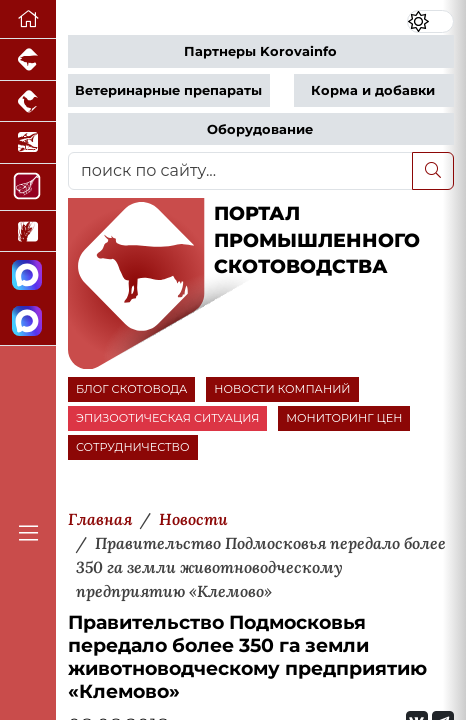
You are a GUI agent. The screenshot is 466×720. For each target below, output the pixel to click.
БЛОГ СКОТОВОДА (131, 389)
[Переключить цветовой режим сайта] (430, 22)
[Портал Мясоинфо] (28, 187)
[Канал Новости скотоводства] (28, 275)
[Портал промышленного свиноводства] (28, 60)
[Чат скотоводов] (28, 322)
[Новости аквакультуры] (28, 143)
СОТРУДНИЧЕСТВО (133, 447)
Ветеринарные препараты (168, 90)
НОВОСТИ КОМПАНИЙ (282, 389)
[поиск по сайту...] (240, 171)
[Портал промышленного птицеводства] (28, 102)
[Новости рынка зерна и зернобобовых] (28, 232)
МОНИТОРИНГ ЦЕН (344, 418)
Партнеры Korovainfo (260, 51)
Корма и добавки (373, 90)
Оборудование (260, 129)
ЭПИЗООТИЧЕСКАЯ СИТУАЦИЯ (167, 418)
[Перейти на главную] (28, 19)
